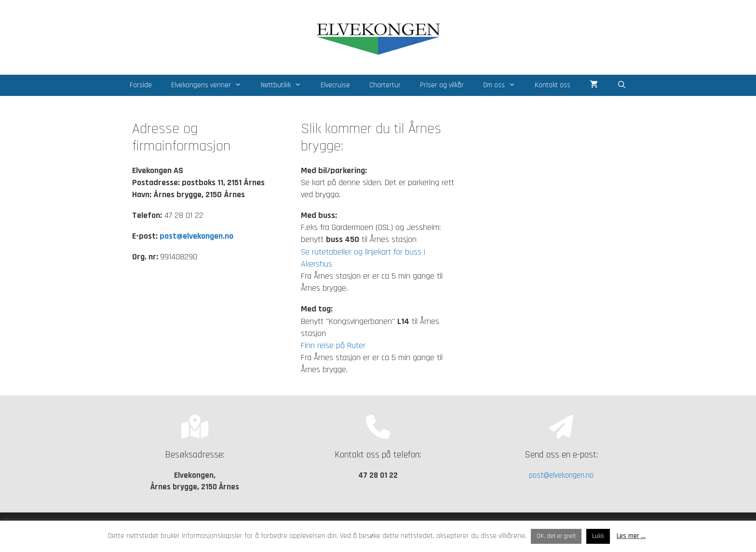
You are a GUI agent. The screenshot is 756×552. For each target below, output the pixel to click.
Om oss (504, 85)
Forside (141, 85)
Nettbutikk (286, 85)
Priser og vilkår (442, 85)
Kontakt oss (553, 85)
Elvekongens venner (211, 85)
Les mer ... (631, 536)
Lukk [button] (598, 536)
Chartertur (385, 85)
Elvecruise (335, 85)
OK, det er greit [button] (556, 536)
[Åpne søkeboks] (622, 85)
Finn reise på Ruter (333, 345)
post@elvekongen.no (196, 236)
